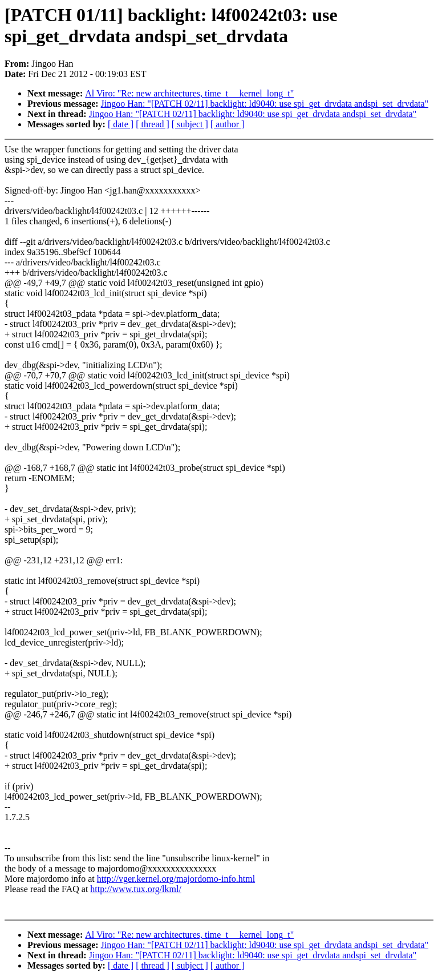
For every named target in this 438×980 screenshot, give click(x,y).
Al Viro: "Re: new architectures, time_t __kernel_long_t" (189, 93)
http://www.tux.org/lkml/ (136, 889)
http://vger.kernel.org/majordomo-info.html (176, 879)
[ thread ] (153, 124)
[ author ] (228, 124)
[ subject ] (190, 124)
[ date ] (121, 124)
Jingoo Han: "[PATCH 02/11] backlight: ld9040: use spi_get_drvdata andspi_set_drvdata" (265, 104)
